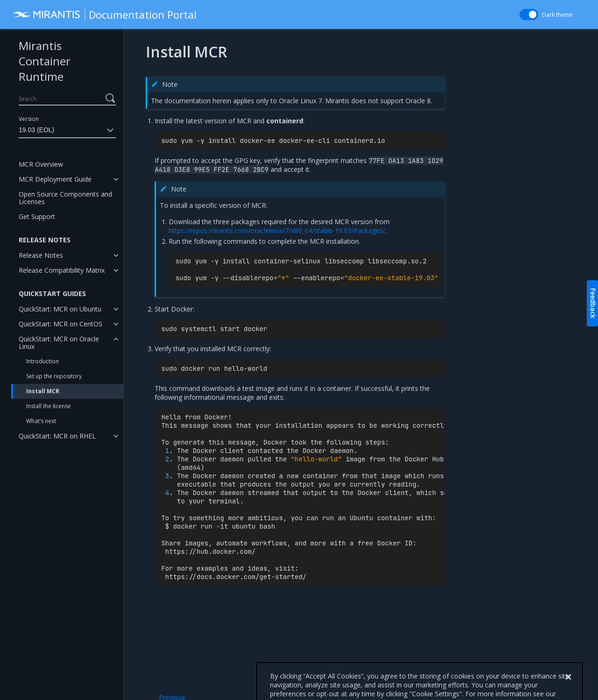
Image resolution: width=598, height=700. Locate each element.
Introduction (43, 361)
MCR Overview (41, 164)
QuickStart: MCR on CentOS (61, 324)
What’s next (41, 421)
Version (29, 119)
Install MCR (43, 391)
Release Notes (41, 255)
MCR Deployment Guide (55, 179)
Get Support (37, 216)
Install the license (49, 406)
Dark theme (557, 15)
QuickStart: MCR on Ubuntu (60, 309)
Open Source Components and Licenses (65, 198)
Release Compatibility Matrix (62, 270)
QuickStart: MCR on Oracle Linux (59, 343)
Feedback (593, 303)
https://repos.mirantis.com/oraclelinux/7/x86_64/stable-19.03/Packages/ (277, 230)
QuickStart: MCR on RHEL (57, 436)
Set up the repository (54, 376)
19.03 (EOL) (67, 130)
